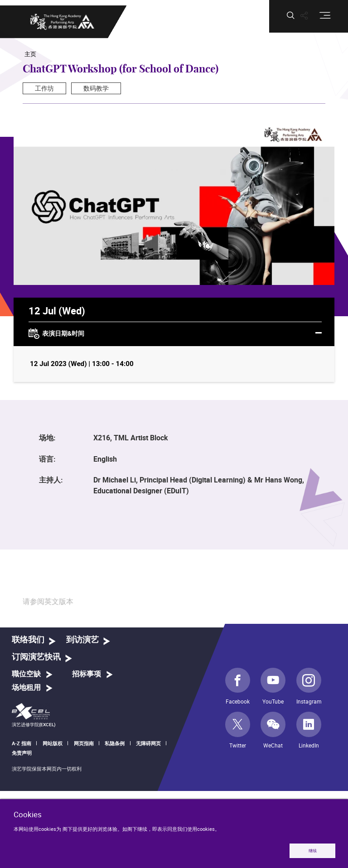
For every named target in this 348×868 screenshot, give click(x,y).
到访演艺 (82, 640)
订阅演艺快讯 (36, 657)
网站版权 (53, 743)
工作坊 (44, 88)
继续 (313, 851)
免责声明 (22, 753)
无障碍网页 (148, 743)
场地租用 (26, 688)
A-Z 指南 (22, 743)
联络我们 (28, 640)
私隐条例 (115, 743)
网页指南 (84, 743)
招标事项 (87, 674)
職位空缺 (26, 674)
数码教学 (96, 88)
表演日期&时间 (175, 334)
